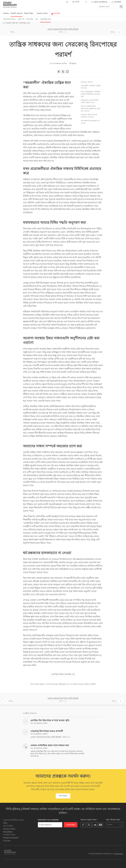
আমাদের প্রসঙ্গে (42, 13)
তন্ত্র (37, 19)
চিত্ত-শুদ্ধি (30, 19)
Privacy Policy (9, 829)
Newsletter (8, 832)
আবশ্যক (6, 13)
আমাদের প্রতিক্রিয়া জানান (14, 820)
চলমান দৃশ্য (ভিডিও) (99, 2)
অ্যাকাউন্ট (116, 2)
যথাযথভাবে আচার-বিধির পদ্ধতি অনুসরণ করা (90, 101)
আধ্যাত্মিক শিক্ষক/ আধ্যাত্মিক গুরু (63, 674)
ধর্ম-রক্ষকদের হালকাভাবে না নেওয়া (90, 122)
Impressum (119, 854)
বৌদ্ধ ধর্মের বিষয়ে (9, 19)
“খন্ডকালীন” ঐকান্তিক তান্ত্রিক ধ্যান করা (91, 87)
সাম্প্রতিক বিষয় (9, 835)
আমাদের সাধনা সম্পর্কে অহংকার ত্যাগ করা (89, 116)
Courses (7, 841)
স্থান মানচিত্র (8, 826)
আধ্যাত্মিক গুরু (46, 19)
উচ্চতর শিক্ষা (29, 13)
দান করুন (56, 14)
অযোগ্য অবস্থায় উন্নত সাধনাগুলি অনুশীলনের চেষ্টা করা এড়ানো (91, 109)
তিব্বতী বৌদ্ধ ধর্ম (16, 13)
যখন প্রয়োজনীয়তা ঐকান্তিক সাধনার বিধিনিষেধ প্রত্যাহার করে (91, 94)
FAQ (5, 823)
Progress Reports (11, 838)
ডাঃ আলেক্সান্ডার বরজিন (58, 64)
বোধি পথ (21, 19)
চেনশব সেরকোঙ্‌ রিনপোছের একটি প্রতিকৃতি (63, 29)
